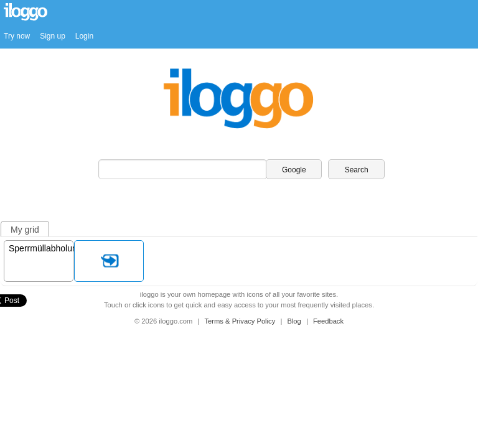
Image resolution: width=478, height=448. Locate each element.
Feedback (328, 321)
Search (357, 170)
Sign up (53, 36)
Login (84, 36)
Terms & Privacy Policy (241, 321)
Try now (17, 36)
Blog (295, 321)
